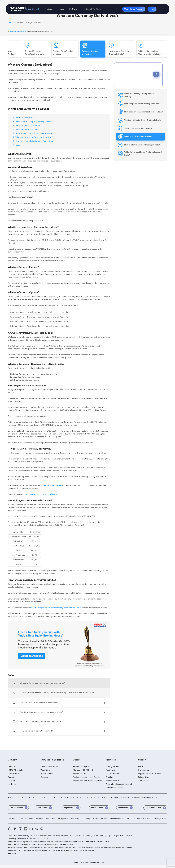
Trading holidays (113, 767)
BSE (53, 819)
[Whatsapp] (42, 829)
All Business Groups (149, 798)
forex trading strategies (52, 485)
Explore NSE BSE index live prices (87, 781)
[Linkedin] (26, 829)
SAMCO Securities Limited (18, 836)
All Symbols (125, 798)
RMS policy (75, 819)
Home (10, 23)
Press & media (14, 774)
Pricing (61, 9)
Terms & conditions (26, 819)
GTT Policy (86, 819)
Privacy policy (63, 819)
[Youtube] (31, 829)
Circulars (109, 777)
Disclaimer (12, 819)
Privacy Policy (143, 81)
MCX (129, 819)
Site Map (39, 819)
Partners (73, 9)
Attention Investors (117, 819)
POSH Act (147, 819)
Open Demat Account (134, 9)
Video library (46, 770)
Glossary (44, 777)
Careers (11, 777)
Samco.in (23, 31)
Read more (12, 853)
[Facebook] (10, 829)
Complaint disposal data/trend (119, 784)
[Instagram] (20, 829)
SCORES (137, 819)
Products (49, 9)
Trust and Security (100, 819)
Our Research (33, 9)
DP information (112, 774)
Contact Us (143, 781)
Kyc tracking (143, 770)
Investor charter (113, 781)
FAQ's (141, 767)
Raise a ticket (144, 777)
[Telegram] (37, 829)
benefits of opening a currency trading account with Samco (56, 608)
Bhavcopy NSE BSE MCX (84, 770)
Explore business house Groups (87, 777)
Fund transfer (111, 770)
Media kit (12, 784)
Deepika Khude (15, 31)
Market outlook (47, 774)
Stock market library (49, 767)
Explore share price (81, 767)
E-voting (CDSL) (160, 819)
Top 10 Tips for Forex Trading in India (42, 494)
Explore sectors (80, 774)
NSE (47, 819)
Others (115, 798)
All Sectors (136, 798)
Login (152, 9)
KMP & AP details (15, 770)
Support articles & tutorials (150, 774)
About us (12, 767)
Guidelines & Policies (114, 788)
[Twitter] (15, 829)
